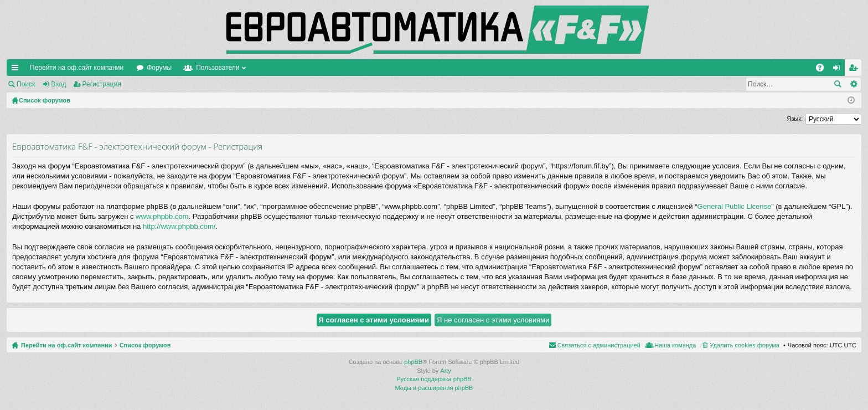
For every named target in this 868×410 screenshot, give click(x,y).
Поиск (26, 84)
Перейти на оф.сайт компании (77, 68)
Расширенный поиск (853, 84)
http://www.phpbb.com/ (179, 226)
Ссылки (17, 70)
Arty (446, 371)
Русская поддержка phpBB (434, 379)
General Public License (735, 206)
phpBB (413, 362)
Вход (58, 84)
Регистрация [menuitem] (855, 70)
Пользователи (218, 68)
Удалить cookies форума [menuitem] (745, 345)
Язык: (795, 119)
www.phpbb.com (162, 216)
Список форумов (145, 345)
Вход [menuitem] (839, 70)
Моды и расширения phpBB (434, 388)
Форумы (159, 68)
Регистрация (102, 84)
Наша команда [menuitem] (675, 345)
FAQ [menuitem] (823, 70)
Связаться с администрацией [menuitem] (599, 345)
